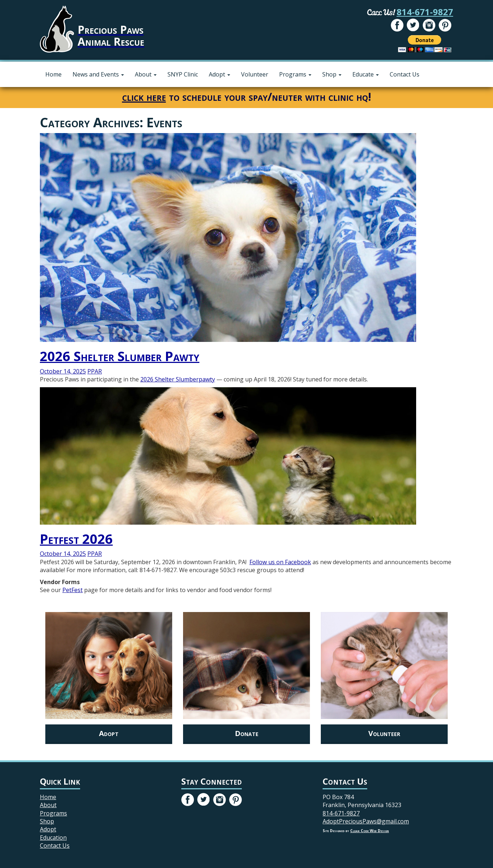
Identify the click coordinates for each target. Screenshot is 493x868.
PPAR (95, 371)
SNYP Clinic (183, 74)
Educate (366, 74)
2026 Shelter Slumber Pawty (120, 356)
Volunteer (255, 74)
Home (53, 74)
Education (53, 838)
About (146, 74)
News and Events (98, 74)
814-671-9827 (425, 12)
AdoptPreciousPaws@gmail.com (366, 821)
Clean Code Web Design (370, 831)
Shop (332, 74)
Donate (247, 733)
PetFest (72, 590)
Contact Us (405, 74)
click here (144, 97)
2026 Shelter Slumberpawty (178, 379)
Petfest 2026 (76, 539)
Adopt (219, 74)
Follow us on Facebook (280, 562)
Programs (295, 74)
